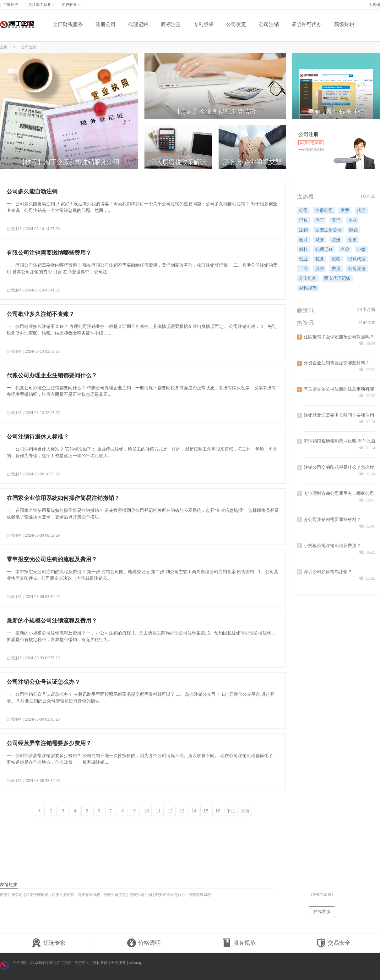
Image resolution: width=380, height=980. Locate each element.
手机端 (374, 5)
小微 (361, 249)
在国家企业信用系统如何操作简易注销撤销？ (63, 498)
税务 (320, 259)
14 (194, 811)
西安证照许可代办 (170, 895)
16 (218, 811)
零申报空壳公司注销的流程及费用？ (52, 559)
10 (146, 811)
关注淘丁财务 (42, 5)
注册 (336, 240)
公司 (303, 210)
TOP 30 (368, 196)
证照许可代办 (307, 24)
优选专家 (49, 943)
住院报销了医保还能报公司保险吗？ (339, 337)
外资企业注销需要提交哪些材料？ (337, 363)
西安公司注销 (141, 895)
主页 (4, 47)
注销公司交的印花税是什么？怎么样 (339, 467)
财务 (320, 240)
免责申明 (82, 963)
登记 (336, 220)
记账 (303, 220)
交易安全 (334, 943)
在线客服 (322, 911)
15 (206, 811)
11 (158, 811)
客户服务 (71, 5)
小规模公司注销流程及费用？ (332, 545)
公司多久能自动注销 (32, 191)
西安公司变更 (115, 895)
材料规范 (308, 288)
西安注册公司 (328, 230)
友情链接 (9, 884)
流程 (336, 259)
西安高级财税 (200, 895)
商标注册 (171, 24)
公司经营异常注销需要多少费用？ (49, 743)
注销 (303, 230)
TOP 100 (366, 323)
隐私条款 (100, 963)
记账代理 (357, 259)
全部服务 (118, 963)
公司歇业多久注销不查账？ (41, 314)
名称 (345, 249)
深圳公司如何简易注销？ (328, 572)
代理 (361, 210)
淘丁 (320, 220)
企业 (352, 220)
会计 (303, 240)
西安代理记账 (337, 278)
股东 (320, 269)
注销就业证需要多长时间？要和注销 (339, 415)
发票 (345, 210)
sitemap (136, 963)
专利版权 (204, 24)
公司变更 (236, 24)
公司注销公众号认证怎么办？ (43, 682)
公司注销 (269, 24)
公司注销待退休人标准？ (38, 437)
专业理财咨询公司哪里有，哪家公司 (339, 493)
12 (170, 811)
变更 (352, 240)
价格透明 (144, 943)
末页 (245, 811)
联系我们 (38, 963)
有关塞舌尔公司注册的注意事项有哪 (339, 389)
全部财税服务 (68, 24)
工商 (303, 269)
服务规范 (239, 943)
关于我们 (20, 963)
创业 (303, 259)
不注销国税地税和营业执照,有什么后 (339, 441)
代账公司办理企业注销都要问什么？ (52, 375)
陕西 (354, 230)
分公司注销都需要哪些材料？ (332, 519)
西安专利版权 (89, 895)
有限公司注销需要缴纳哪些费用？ (49, 253)
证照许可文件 (60, 963)
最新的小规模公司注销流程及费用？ (52, 621)
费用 (336, 269)
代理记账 (138, 24)
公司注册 (357, 269)
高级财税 (344, 24)
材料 (303, 249)
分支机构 (308, 278)
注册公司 (106, 24)
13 (182, 811)
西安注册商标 (63, 895)
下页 (231, 811)
